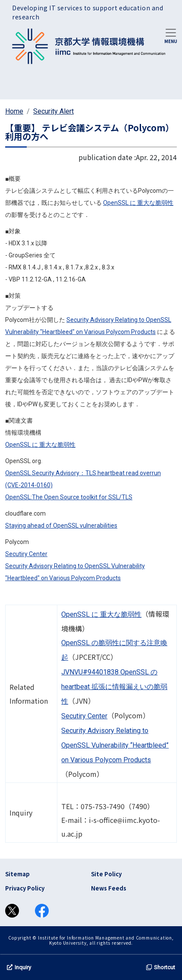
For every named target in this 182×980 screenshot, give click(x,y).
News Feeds (109, 888)
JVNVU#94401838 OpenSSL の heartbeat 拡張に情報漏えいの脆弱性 (114, 687)
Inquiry (19, 967)
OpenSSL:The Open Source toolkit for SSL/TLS (69, 497)
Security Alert (53, 111)
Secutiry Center (26, 554)
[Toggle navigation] (171, 35)
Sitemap (17, 874)
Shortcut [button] (161, 967)
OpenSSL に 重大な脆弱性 (138, 203)
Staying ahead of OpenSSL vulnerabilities (61, 526)
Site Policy (106, 874)
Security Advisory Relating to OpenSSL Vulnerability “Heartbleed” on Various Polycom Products (115, 745)
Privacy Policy (25, 888)
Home (14, 111)
